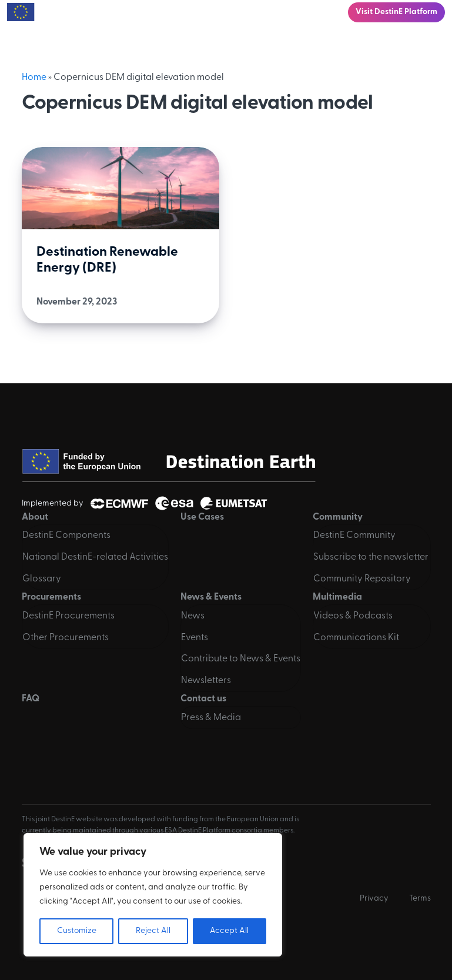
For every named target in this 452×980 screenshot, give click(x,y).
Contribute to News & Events (241, 659)
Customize (77, 931)
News (193, 616)
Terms (420, 899)
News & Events (211, 597)
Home (34, 78)
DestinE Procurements (68, 616)
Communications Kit (356, 638)
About (35, 517)
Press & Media (211, 718)
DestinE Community (354, 536)
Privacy (374, 899)
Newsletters (206, 681)
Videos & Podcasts (353, 616)
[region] (153, 895)
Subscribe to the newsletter (371, 557)
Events (195, 638)
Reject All (153, 931)
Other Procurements (66, 638)
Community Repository (362, 579)
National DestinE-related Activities (95, 557)
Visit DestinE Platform (396, 12)
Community (338, 517)
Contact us (203, 699)
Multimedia (337, 597)
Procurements (51, 597)
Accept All (229, 931)
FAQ (31, 699)
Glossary (42, 579)
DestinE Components (66, 536)
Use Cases (202, 517)
